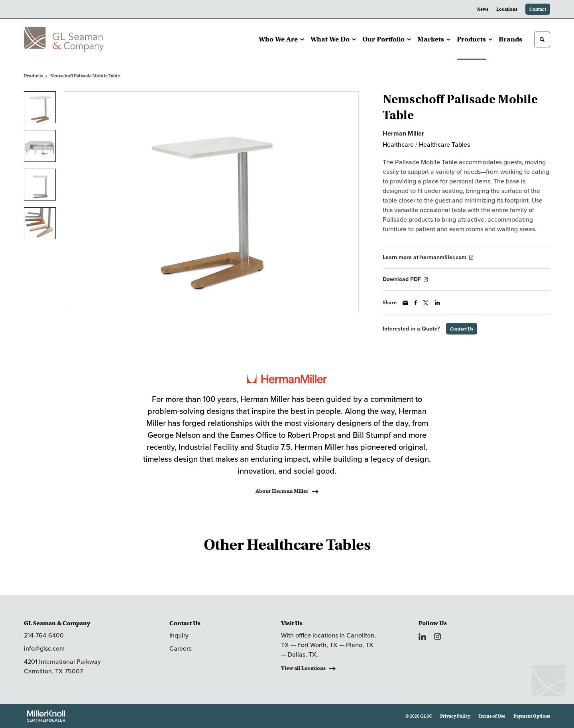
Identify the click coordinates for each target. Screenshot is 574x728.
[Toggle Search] (542, 39)
